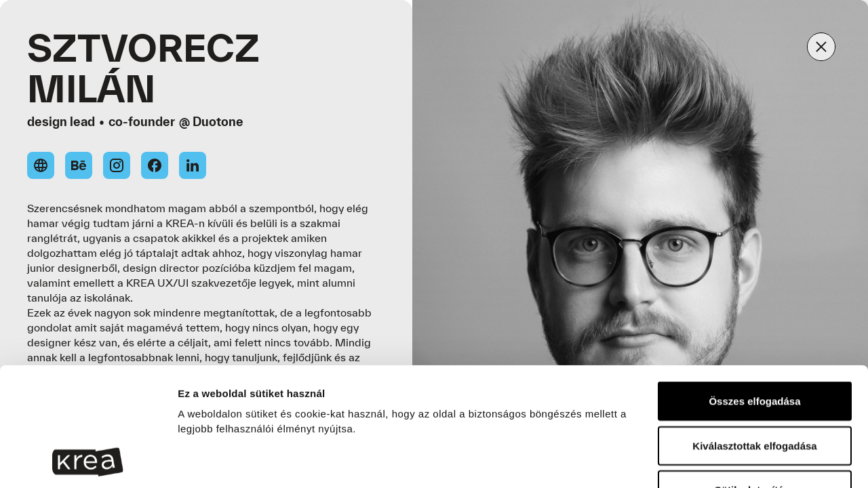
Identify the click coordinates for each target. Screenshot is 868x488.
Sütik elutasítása (755, 379)
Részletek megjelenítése (237, 461)
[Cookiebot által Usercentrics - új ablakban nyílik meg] (88, 462)
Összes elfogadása (754, 290)
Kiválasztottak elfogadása (754, 334)
